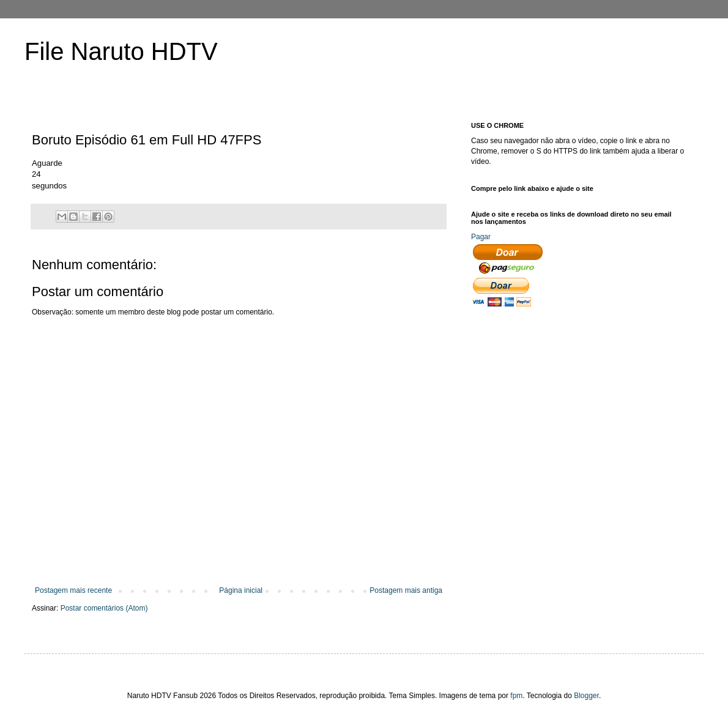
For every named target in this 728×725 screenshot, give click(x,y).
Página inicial (241, 590)
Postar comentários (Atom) (104, 608)
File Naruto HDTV (121, 51)
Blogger (586, 696)
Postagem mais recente (73, 590)
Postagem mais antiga (406, 590)
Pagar (481, 237)
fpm (516, 696)
